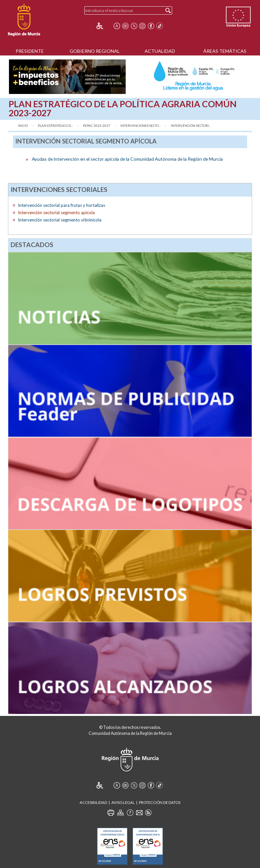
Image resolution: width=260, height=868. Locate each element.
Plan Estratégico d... (55, 126)
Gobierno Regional (95, 51)
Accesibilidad (93, 802)
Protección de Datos (160, 802)
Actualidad (160, 51)
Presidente (30, 51)
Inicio (23, 126)
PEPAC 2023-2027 (97, 126)
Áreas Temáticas (225, 51)
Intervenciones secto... (141, 126)
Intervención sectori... (191, 126)
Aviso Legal (123, 802)
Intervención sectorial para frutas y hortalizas (62, 205)
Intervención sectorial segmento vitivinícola (60, 220)
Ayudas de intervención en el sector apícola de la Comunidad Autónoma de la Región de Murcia (127, 159)
